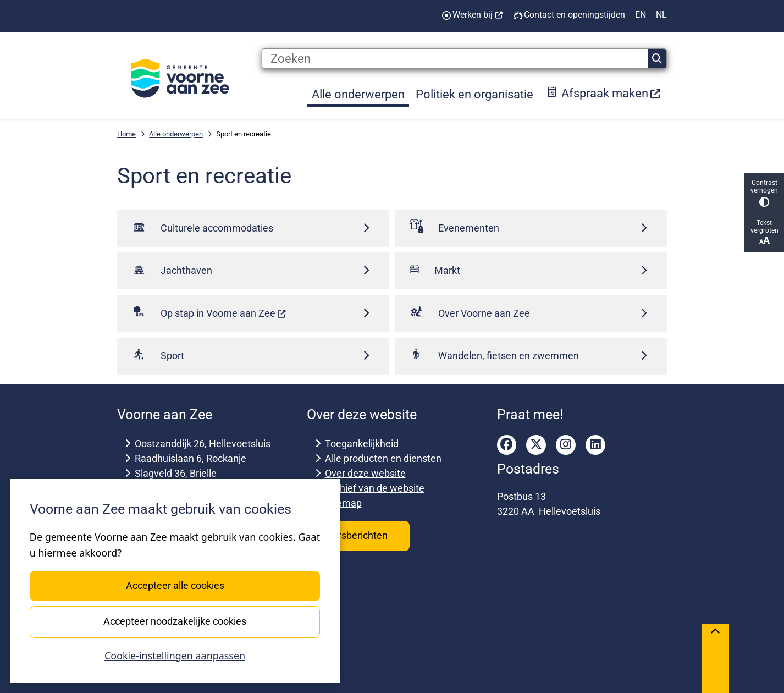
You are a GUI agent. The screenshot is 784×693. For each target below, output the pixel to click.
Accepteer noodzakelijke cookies (175, 621)
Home (126, 134)
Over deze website (365, 473)
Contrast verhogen (764, 193)
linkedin (595, 445)
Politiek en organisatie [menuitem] (474, 94)
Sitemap (343, 503)
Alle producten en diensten (383, 458)
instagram (566, 445)
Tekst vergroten (764, 232)
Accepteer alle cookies (175, 585)
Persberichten (358, 535)
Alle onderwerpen (176, 134)
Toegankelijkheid (362, 444)
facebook (507, 445)
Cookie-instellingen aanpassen (175, 656)
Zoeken (657, 59)
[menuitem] (603, 94)
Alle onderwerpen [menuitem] (358, 94)
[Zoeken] (455, 59)
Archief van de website (375, 488)
